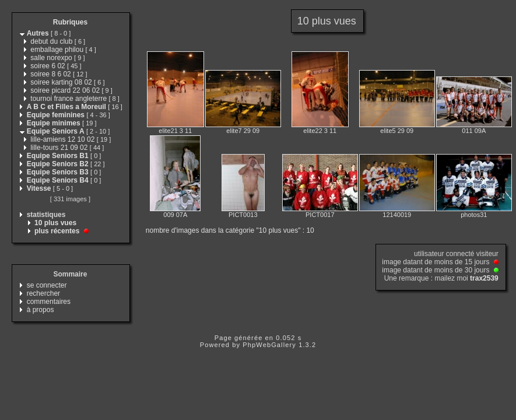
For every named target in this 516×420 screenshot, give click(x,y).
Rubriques (70, 22)
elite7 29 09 (243, 131)
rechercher (43, 293)
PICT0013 (243, 215)
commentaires (49, 302)
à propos (41, 310)
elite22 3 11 (320, 131)
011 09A (474, 131)
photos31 (474, 215)
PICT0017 (320, 215)
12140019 (397, 215)
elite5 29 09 (397, 131)
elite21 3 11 (175, 131)
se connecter (47, 285)
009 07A (175, 215)
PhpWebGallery (269, 345)
